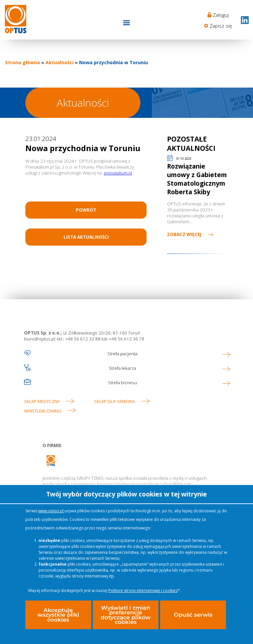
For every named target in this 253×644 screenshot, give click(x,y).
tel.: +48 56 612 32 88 (79, 339)
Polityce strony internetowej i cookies (143, 590)
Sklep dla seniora (115, 401)
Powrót (86, 210)
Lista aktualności (86, 237)
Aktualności (59, 62)
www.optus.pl (51, 511)
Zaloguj (221, 15)
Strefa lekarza (122, 368)
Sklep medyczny (42, 401)
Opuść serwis (193, 615)
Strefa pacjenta (122, 354)
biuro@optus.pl (40, 339)
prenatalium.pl (118, 173)
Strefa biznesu (123, 383)
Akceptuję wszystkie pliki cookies (58, 615)
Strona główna (22, 62)
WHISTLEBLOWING (43, 411)
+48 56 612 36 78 (126, 339)
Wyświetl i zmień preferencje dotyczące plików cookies (126, 615)
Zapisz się (221, 26)
